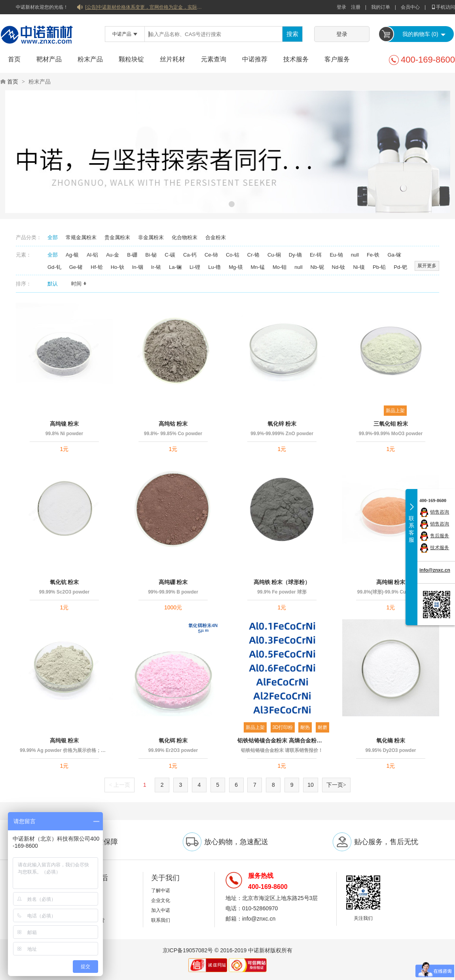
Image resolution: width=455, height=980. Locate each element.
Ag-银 (72, 255)
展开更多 (427, 266)
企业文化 (161, 900)
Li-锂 (195, 267)
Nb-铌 (317, 267)
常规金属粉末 (81, 237)
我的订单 (381, 7)
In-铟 (138, 267)
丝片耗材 (173, 59)
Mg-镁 (236, 267)
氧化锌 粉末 (282, 424)
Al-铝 (92, 255)
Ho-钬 (118, 267)
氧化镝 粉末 (391, 740)
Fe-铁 (373, 255)
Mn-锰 (258, 267)
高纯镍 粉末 (64, 424)
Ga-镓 (394, 255)
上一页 (119, 785)
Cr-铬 (253, 255)
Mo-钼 (280, 267)
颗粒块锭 (131, 59)
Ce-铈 (211, 255)
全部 (53, 237)
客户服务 (337, 59)
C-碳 (170, 255)
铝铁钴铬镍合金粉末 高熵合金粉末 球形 (282, 740)
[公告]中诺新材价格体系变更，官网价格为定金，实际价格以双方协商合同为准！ (144, 7)
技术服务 (296, 59)
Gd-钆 (54, 267)
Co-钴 (233, 255)
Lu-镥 (214, 267)
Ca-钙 (190, 255)
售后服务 (440, 536)
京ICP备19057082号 (188, 950)
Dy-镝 (295, 255)
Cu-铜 (274, 255)
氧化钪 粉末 (64, 582)
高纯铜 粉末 (391, 582)
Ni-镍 (359, 267)
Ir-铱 (156, 267)
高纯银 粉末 (64, 740)
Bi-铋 (151, 255)
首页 (14, 59)
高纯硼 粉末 (173, 582)
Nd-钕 (339, 267)
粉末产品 (90, 59)
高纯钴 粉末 (173, 424)
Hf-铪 (97, 267)
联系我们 (161, 920)
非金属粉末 (151, 237)
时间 (79, 284)
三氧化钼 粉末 (391, 424)
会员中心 (410, 7)
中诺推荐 (255, 59)
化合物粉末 (185, 237)
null (355, 255)
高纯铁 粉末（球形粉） (282, 582)
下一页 (336, 785)
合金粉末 (216, 237)
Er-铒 (316, 255)
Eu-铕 (336, 255)
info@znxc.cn (435, 570)
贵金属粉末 (117, 237)
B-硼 (132, 255)
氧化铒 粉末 (173, 740)
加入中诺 (161, 910)
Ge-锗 (76, 267)
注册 (356, 7)
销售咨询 (440, 512)
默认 (55, 284)
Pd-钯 (400, 267)
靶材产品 (49, 59)
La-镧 (175, 267)
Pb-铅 (379, 267)
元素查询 (214, 59)
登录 (341, 7)
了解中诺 (161, 891)
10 (311, 785)
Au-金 (113, 255)
